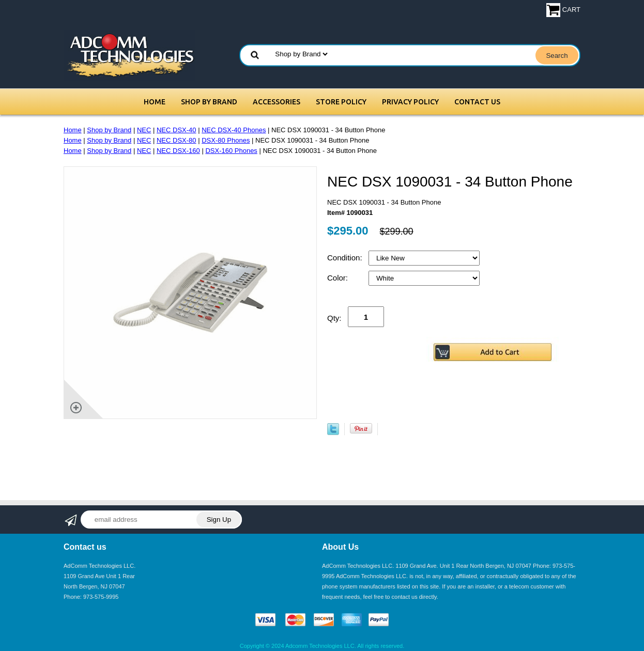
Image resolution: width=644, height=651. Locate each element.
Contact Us (477, 102)
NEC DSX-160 (178, 151)
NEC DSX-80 (177, 140)
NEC (144, 130)
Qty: (334, 318)
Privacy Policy (410, 102)
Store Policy (341, 102)
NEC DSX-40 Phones (234, 130)
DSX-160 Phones (231, 151)
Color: (339, 278)
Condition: (346, 258)
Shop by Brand (209, 102)
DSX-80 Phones (226, 140)
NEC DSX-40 (177, 130)
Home (155, 102)
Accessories (277, 102)
